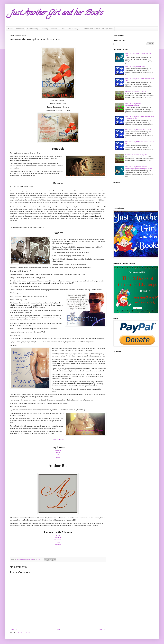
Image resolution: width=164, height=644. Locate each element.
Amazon (58, 450)
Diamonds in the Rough (70, 29)
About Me (20, 29)
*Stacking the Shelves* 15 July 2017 (136, 155)
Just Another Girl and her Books (56, 13)
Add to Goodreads (58, 439)
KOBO (58, 457)
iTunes (58, 455)
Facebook (58, 538)
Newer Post (14, 629)
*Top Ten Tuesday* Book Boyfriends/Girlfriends (133, 105)
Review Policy (33, 29)
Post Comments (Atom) (25, 633)
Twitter (58, 542)
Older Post (102, 629)
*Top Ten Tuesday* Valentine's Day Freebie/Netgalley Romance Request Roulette (139, 168)
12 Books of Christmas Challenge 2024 (98, 29)
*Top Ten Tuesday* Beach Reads (135, 67)
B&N (58, 452)
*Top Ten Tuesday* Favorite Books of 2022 (138, 130)
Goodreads (58, 540)
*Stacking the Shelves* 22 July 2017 (136, 92)
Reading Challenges (49, 29)
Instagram (58, 544)
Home (10, 29)
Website (58, 535)
